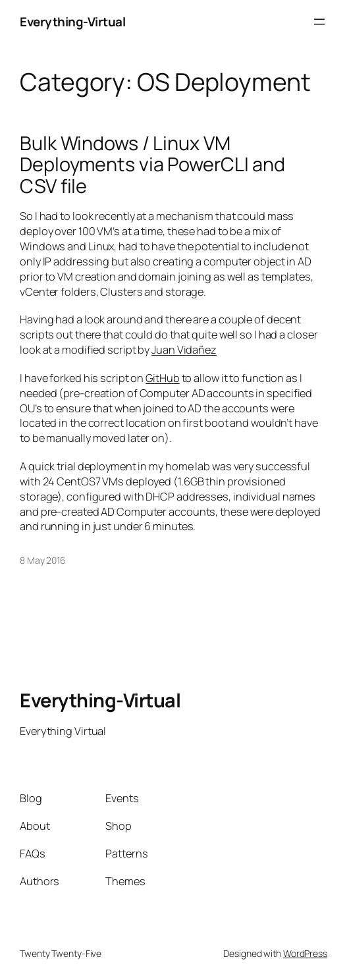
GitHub (162, 378)
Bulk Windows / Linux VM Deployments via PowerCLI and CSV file (152, 164)
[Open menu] (319, 22)
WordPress (305, 953)
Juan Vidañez (184, 350)
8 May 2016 (43, 560)
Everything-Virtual (72, 22)
